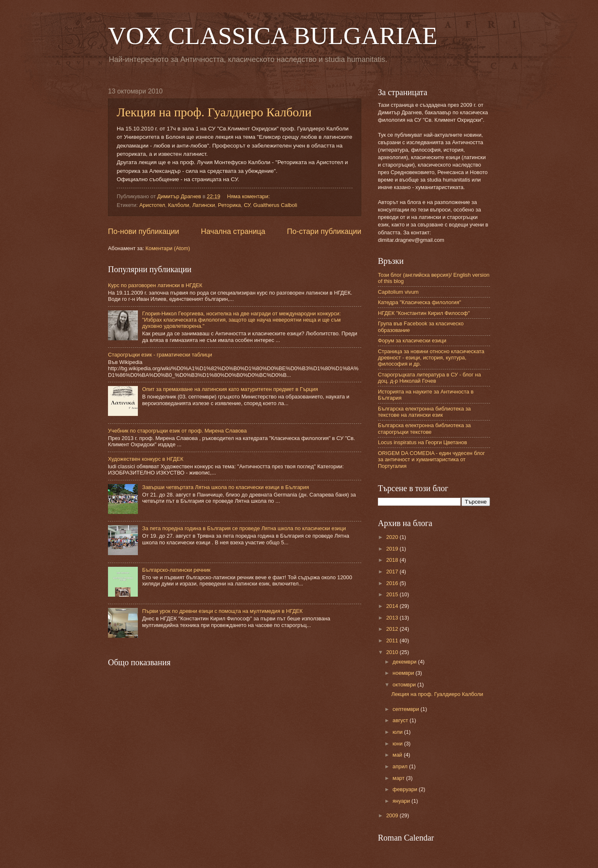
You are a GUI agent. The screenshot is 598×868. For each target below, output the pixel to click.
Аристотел (152, 205)
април (401, 766)
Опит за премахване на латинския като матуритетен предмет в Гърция (230, 389)
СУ (247, 205)
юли (398, 732)
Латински (204, 205)
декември (405, 662)
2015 (393, 594)
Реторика (229, 205)
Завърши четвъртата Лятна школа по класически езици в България (225, 487)
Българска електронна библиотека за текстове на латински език (424, 412)
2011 (393, 641)
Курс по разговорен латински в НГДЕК (155, 285)
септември (406, 709)
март (399, 778)
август (401, 720)
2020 (393, 537)
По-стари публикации (324, 231)
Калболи (179, 205)
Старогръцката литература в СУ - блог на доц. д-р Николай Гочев (429, 378)
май (398, 755)
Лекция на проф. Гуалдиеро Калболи (214, 112)
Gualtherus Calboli (275, 205)
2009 (393, 815)
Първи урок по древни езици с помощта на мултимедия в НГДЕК (222, 611)
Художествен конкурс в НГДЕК (146, 459)
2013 (393, 618)
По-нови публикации (143, 231)
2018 (393, 560)
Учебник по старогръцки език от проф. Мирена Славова (177, 431)
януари (402, 801)
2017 (393, 572)
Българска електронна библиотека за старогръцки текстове (424, 428)
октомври (405, 685)
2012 (393, 629)
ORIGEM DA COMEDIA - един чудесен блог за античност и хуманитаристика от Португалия (431, 460)
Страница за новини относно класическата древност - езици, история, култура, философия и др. (431, 358)
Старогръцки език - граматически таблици (160, 355)
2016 (393, 583)
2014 (393, 606)
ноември (404, 673)
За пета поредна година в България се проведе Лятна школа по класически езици (244, 528)
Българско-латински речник (176, 570)
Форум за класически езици (412, 341)
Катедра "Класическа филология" (419, 302)
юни (398, 744)
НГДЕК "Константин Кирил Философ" (424, 313)
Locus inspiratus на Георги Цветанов (423, 442)
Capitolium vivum (398, 292)
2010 (393, 652)
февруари (406, 789)
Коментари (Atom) (168, 248)
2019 (393, 549)
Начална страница (233, 231)
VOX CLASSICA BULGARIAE (273, 36)
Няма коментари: (249, 196)
